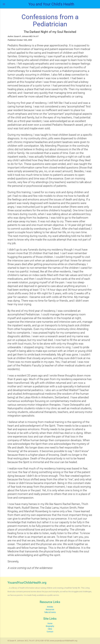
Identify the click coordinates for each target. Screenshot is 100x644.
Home (50, 623)
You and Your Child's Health (51, 4)
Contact (50, 632)
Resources (50, 609)
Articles (50, 607)
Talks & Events (50, 612)
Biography (50, 626)
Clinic (50, 629)
